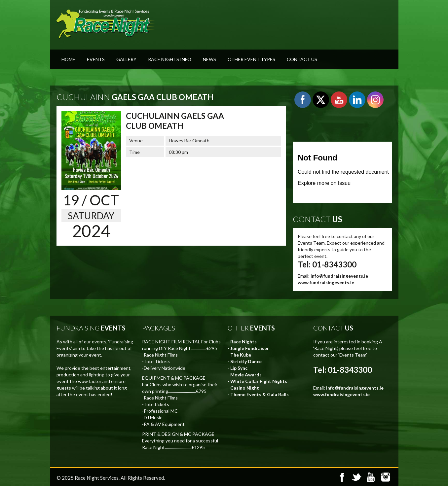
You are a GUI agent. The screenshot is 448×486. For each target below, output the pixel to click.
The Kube (241, 355)
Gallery (126, 59)
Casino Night (245, 388)
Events (96, 59)
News (209, 59)
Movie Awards (246, 375)
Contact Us (302, 59)
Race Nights (243, 342)
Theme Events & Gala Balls (260, 394)
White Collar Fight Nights (259, 381)
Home (68, 59)
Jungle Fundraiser (250, 348)
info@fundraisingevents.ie (339, 276)
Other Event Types (251, 59)
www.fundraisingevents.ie (326, 282)
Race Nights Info (170, 59)
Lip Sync (239, 368)
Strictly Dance (246, 361)
